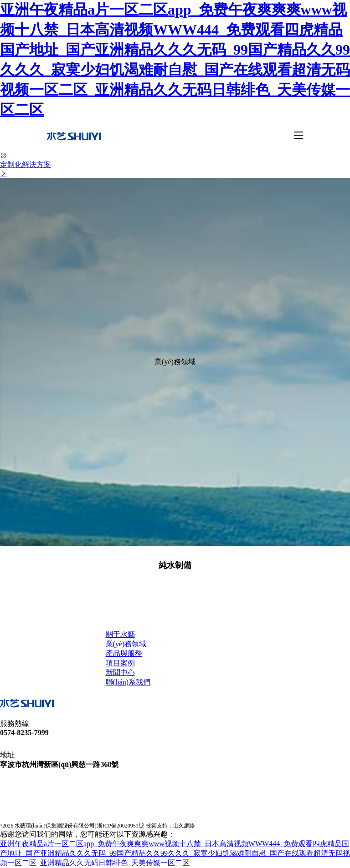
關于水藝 (120, 634)
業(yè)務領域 (126, 644)
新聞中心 (120, 673)
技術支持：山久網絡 (170, 826)
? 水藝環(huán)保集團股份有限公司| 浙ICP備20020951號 (72, 826)
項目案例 (120, 663)
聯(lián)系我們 (128, 682)
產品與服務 (124, 653)
